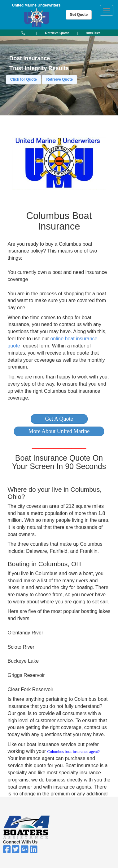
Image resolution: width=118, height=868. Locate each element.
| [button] (37, 33)
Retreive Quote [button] (59, 79)
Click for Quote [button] (24, 79)
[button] (59, 419)
